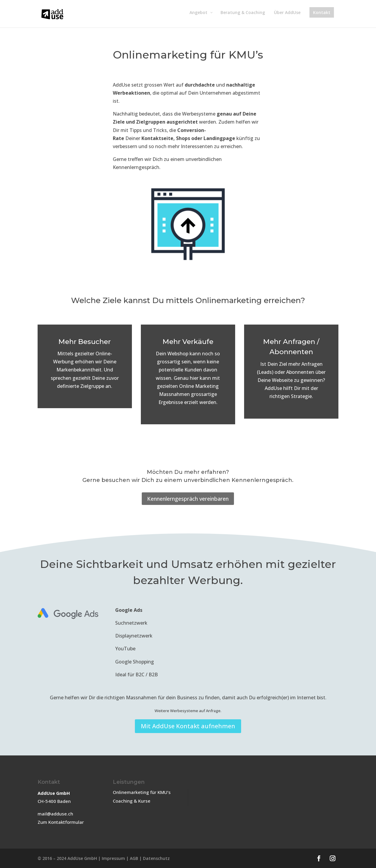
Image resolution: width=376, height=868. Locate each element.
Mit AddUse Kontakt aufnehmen (188, 726)
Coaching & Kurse (132, 801)
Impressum (113, 858)
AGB (134, 858)
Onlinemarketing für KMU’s (142, 792)
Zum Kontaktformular (61, 822)
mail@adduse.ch (55, 814)
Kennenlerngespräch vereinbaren (188, 499)
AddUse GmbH (82, 858)
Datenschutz (156, 858)
